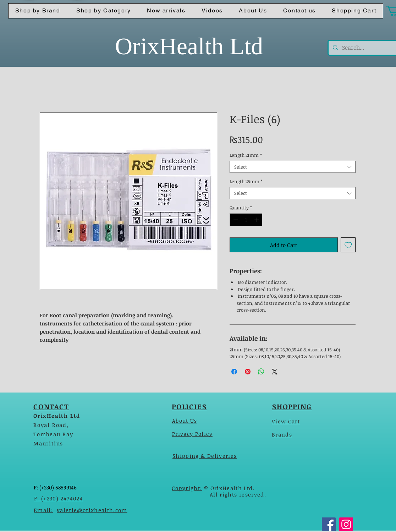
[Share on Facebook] (234, 372)
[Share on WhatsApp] (261, 372)
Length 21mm (246, 155)
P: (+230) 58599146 (55, 487)
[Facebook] (329, 524)
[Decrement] (235, 220)
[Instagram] (346, 524)
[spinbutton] (246, 220)
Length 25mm (246, 181)
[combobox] (293, 167)
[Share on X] (275, 372)
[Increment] (257, 220)
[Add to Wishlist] (348, 245)
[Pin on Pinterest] (248, 372)
